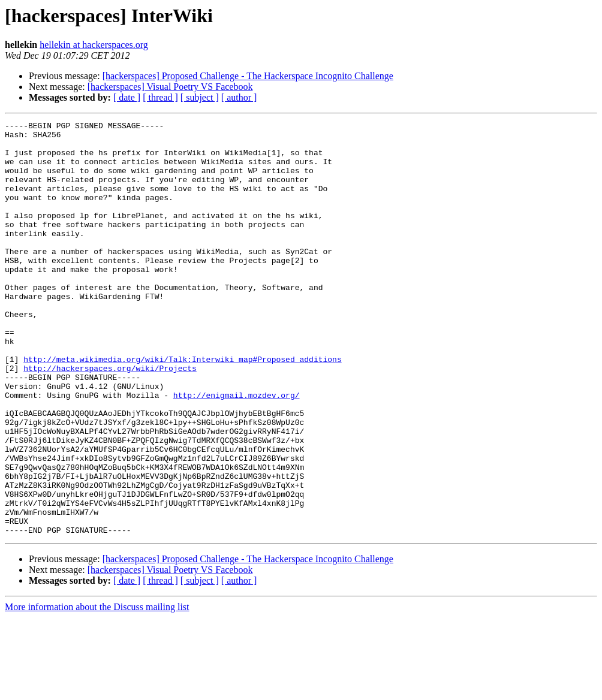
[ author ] (239, 97)
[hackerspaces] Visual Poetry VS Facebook (170, 87)
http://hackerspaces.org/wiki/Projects (110, 418)
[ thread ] (160, 97)
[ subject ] (200, 97)
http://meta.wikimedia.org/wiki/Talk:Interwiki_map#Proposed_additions (182, 408)
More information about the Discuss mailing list (97, 690)
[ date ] (127, 97)
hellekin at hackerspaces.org (94, 45)
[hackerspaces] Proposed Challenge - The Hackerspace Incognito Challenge (248, 76)
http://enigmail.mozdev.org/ (237, 451)
